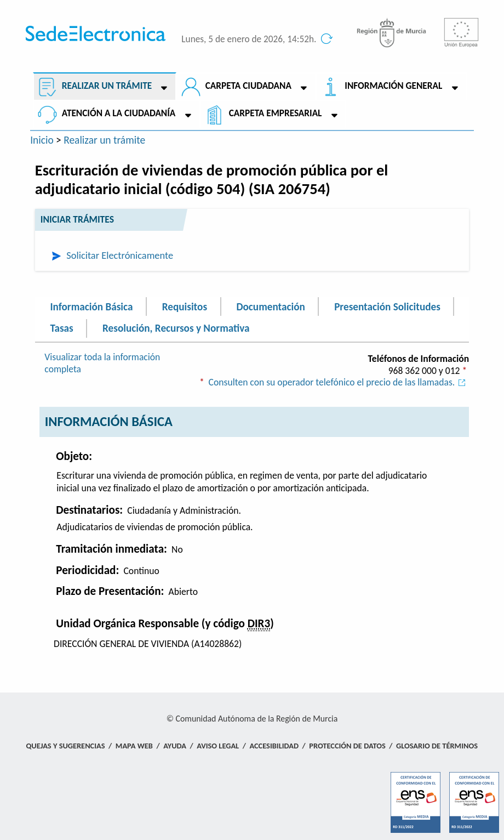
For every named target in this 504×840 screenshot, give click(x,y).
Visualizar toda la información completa (102, 363)
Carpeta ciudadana (248, 86)
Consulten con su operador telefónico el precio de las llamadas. (339, 382)
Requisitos (185, 306)
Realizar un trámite (107, 86)
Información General (393, 86)
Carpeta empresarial (276, 113)
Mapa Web (134, 746)
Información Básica (91, 306)
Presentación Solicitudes (387, 306)
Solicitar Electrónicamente (120, 255)
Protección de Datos (347, 746)
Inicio (42, 140)
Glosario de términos (437, 746)
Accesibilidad (274, 746)
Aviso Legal (218, 746)
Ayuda (175, 746)
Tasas (61, 328)
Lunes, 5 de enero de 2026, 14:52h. (249, 39)
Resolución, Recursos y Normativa (176, 328)
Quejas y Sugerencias (65, 746)
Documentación (270, 306)
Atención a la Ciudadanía (119, 113)
